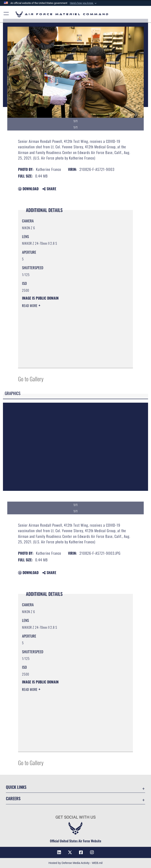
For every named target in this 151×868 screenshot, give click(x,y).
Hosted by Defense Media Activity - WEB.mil (76, 863)
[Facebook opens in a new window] (81, 852)
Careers (13, 798)
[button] (84, 3)
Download (28, 189)
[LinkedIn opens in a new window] (59, 852)
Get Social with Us (75, 817)
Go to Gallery (31, 379)
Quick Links (16, 787)
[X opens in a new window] (70, 852)
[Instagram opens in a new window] (92, 852)
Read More (30, 306)
